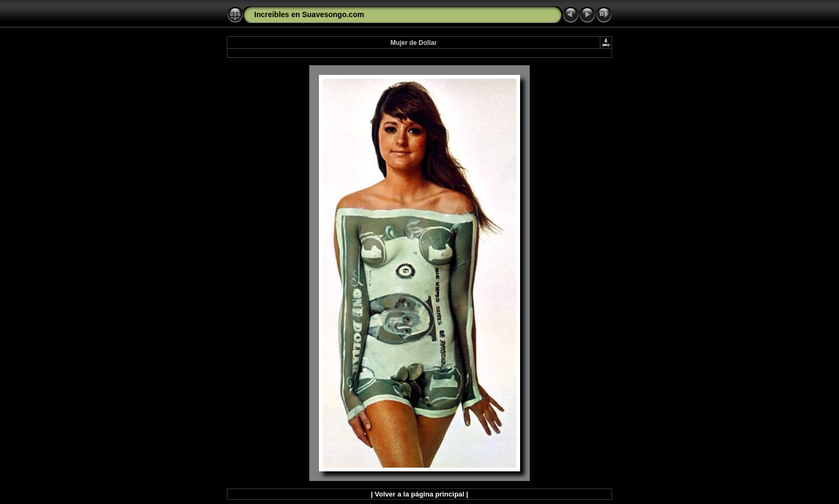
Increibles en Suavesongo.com (309, 14)
